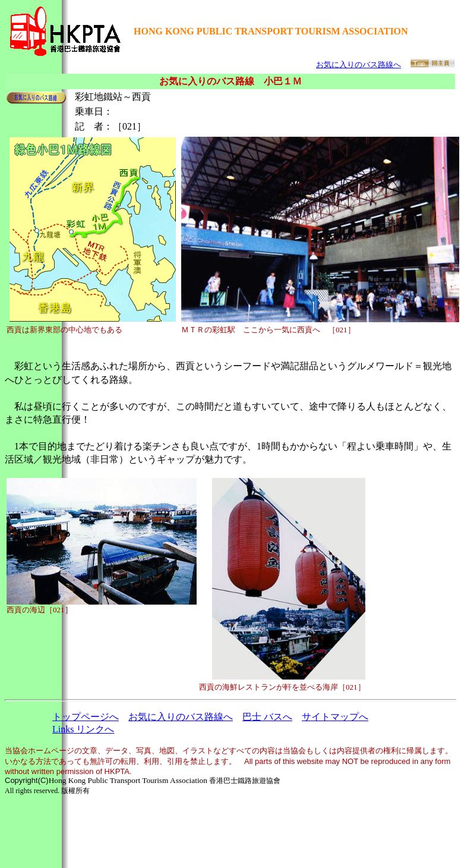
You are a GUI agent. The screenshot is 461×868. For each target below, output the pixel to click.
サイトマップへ (335, 717)
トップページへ (86, 717)
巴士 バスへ (267, 717)
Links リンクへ (83, 729)
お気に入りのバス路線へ (359, 65)
